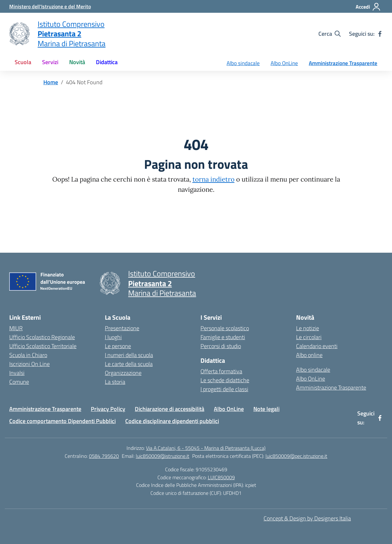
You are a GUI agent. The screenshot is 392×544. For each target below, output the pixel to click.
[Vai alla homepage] (19, 34)
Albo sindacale (243, 63)
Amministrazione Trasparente (343, 63)
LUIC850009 (221, 477)
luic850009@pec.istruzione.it (296, 456)
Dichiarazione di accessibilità (170, 409)
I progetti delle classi (224, 389)
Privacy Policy (108, 409)
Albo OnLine (284, 63)
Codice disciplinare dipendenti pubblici (172, 421)
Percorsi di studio (221, 346)
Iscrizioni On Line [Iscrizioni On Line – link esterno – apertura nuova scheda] (29, 364)
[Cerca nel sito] (330, 34)
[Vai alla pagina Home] (51, 82)
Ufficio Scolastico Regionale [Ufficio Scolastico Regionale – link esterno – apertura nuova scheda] (42, 337)
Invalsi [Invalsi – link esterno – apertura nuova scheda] (17, 373)
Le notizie (308, 328)
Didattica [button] (107, 62)
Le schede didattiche (225, 380)
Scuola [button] (23, 62)
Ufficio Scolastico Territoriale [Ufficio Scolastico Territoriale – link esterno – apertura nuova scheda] (43, 346)
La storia (115, 382)
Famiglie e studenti (223, 337)
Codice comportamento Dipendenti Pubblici (62, 421)
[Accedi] (368, 7)
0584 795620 (104, 456)
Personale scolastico (225, 328)
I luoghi (113, 337)
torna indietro (214, 179)
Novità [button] (77, 62)
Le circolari (309, 337)
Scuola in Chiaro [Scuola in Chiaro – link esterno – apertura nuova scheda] (28, 355)
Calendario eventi (317, 346)
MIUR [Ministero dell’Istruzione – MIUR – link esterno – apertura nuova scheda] (16, 328)
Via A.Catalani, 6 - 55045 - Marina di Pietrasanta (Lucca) (206, 448)
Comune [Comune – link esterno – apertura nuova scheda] (19, 382)
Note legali (266, 409)
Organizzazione (123, 373)
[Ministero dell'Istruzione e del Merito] (50, 6)
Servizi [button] (50, 62)
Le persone (118, 346)
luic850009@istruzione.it (163, 456)
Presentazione (122, 328)
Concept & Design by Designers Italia (307, 518)
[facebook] (380, 34)
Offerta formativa (221, 371)
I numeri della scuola (129, 355)
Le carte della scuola (129, 364)
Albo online (309, 355)
